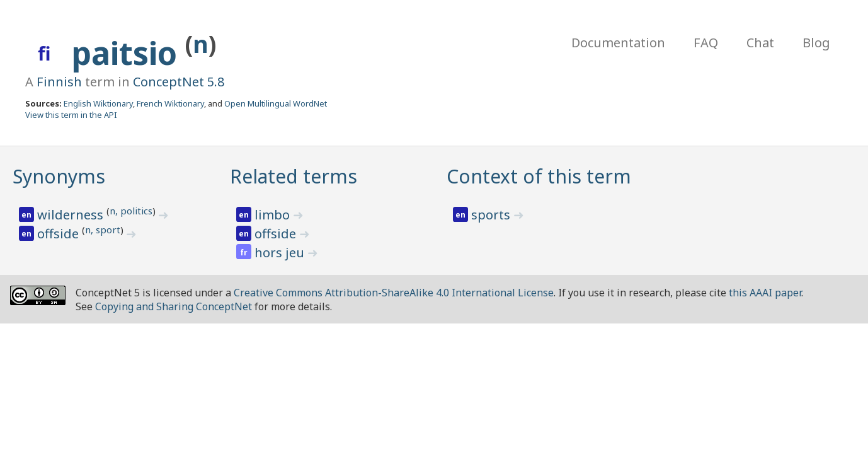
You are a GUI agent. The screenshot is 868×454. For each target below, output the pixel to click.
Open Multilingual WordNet (276, 103)
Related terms (294, 176)
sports (492, 215)
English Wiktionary (98, 103)
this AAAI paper (765, 293)
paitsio (128, 53)
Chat (760, 43)
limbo (274, 215)
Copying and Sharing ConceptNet (174, 306)
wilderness (72, 215)
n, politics (131, 211)
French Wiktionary (170, 103)
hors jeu (281, 253)
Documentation (618, 43)
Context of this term (539, 176)
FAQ (706, 43)
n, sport (103, 230)
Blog (816, 43)
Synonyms (59, 176)
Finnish (59, 82)
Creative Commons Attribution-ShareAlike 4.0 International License (394, 293)
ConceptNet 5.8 (179, 82)
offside (60, 234)
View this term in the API (71, 115)
